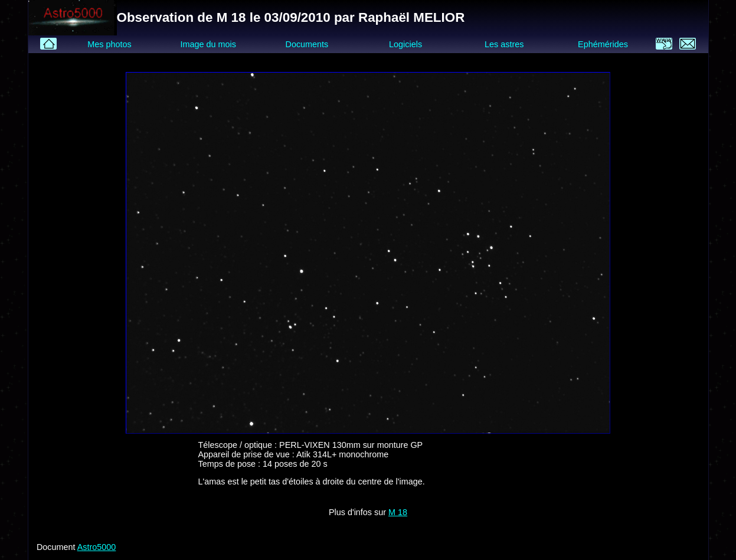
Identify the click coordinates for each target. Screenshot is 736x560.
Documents (307, 44)
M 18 (398, 512)
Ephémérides (603, 44)
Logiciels (405, 44)
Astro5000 (97, 547)
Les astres (504, 44)
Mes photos (109, 44)
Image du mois (208, 44)
